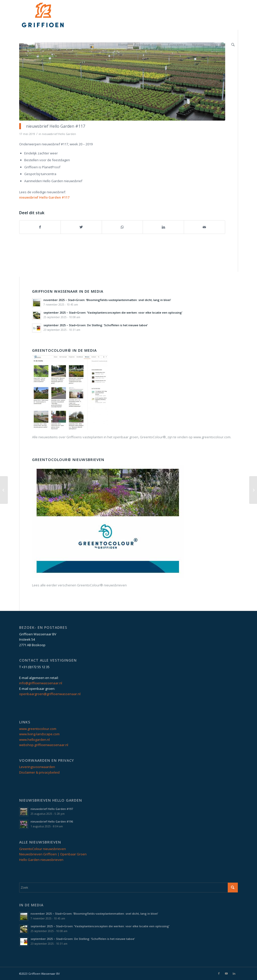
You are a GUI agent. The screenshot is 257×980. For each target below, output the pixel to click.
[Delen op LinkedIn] (163, 227)
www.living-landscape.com (39, 734)
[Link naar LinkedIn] (234, 973)
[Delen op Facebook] (40, 227)
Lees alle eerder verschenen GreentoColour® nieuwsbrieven (79, 585)
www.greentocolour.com (38, 729)
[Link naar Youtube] (226, 973)
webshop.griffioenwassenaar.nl (44, 745)
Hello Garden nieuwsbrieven (41, 860)
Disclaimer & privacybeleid (39, 772)
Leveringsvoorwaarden (37, 767)
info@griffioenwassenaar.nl (41, 683)
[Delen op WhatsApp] (122, 227)
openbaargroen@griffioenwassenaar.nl (50, 694)
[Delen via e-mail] (204, 227)
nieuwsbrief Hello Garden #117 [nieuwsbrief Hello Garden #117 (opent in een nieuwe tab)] (44, 197)
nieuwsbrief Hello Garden (59, 134)
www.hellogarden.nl (34, 740)
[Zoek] (233, 45)
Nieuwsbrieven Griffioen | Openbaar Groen (53, 854)
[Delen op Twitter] (81, 227)
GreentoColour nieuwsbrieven (43, 849)
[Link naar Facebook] (219, 973)
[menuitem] (123, 45)
